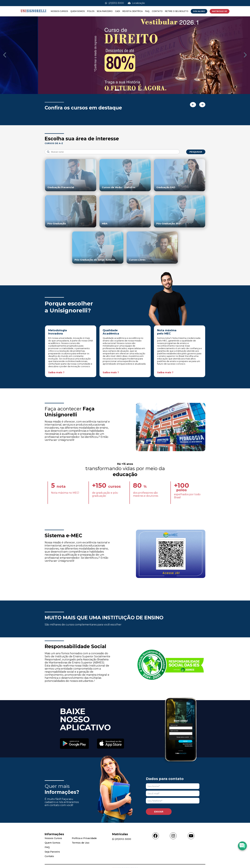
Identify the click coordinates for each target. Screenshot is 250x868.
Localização (136, 3)
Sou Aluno (199, 11)
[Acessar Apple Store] (111, 744)
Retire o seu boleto (177, 11)
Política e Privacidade (84, 838)
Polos (91, 11)
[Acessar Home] (33, 15)
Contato (157, 11)
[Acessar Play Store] (74, 744)
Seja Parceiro (105, 11)
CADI (118, 11)
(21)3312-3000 (114, 3)
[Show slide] (109, 90)
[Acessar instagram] (173, 836)
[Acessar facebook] (156, 836)
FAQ (147, 11)
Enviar (159, 812)
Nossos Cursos (59, 11)
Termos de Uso (81, 843)
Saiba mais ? (56, 372)
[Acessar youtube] (191, 836)
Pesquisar (196, 152)
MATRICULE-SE (220, 11)
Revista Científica (133, 11)
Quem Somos (78, 11)
